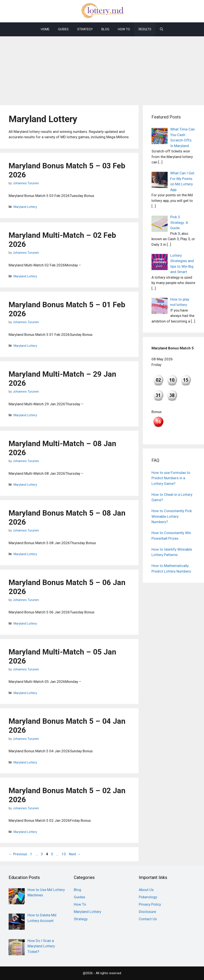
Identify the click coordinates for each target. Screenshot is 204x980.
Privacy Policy (150, 904)
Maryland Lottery (25, 207)
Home (45, 29)
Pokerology (148, 897)
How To (124, 29)
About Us (146, 890)
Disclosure (147, 912)
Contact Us (148, 919)
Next (75, 854)
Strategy (85, 29)
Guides (63, 29)
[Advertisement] (102, 69)
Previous (18, 854)
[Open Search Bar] (161, 29)
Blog (105, 29)
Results (145, 29)
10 (64, 854)
